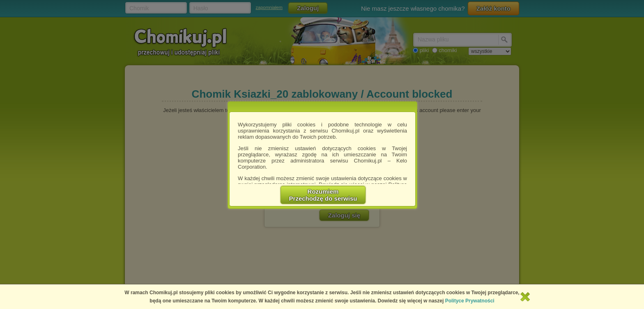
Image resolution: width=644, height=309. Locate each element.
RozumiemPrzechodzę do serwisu (323, 195)
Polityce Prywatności (470, 301)
